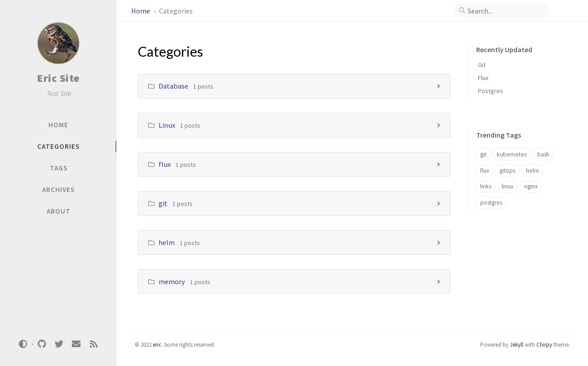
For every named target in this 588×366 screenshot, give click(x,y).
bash (543, 154)
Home (141, 11)
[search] (505, 11)
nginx (531, 186)
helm (167, 242)
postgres (491, 203)
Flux (483, 78)
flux (165, 164)
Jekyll (517, 344)
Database (173, 86)
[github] (42, 344)
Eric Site (58, 78)
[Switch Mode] (23, 344)
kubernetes (512, 154)
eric (157, 344)
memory (172, 281)
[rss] (93, 344)
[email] (76, 344)
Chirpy (544, 344)
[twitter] (59, 344)
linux (508, 186)
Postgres (491, 91)
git (163, 203)
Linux (167, 125)
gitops (507, 171)
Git (482, 65)
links (486, 186)
